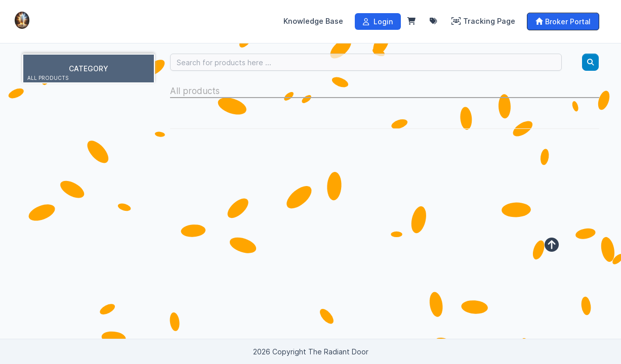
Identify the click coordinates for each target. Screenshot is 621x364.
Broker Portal (563, 21)
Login (378, 21)
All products (48, 78)
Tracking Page (483, 21)
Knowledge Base (313, 21)
